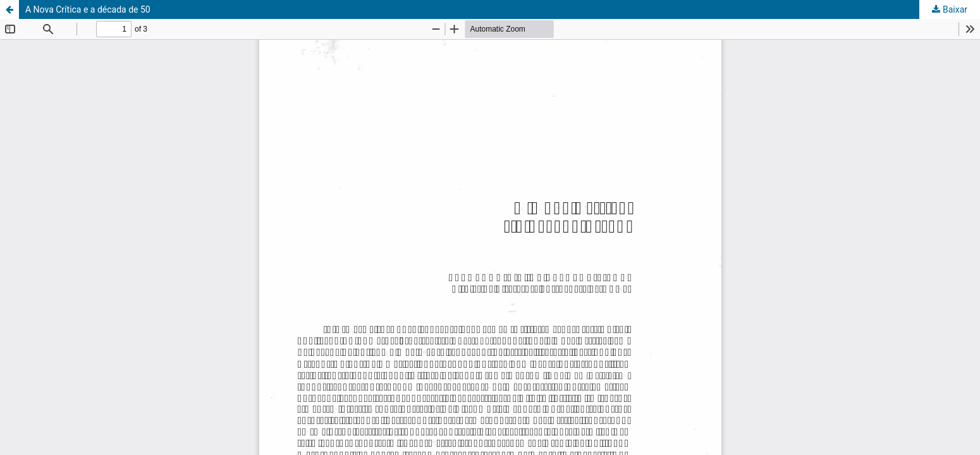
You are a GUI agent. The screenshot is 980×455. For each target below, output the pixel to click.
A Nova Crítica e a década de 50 (88, 9)
